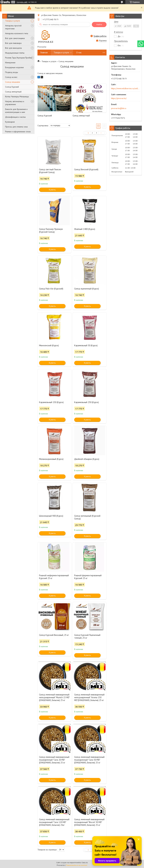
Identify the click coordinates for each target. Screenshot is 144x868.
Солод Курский (12, 87)
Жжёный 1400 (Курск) (85, 229)
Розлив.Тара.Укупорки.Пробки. (19, 58)
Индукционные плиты (15, 53)
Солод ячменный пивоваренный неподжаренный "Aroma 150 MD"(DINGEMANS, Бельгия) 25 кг (89, 697)
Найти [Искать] (99, 24)
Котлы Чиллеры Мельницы (17, 97)
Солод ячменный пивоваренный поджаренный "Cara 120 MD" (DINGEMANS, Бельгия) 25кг (54, 822)
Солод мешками (13, 82)
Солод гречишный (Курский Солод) (87, 517)
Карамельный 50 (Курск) (86, 345)
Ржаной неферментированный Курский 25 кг (54, 577)
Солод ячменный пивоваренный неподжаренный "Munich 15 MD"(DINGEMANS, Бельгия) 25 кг (54, 697)
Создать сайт (22, 2)
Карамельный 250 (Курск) (86, 402)
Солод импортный (13, 92)
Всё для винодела (13, 48)
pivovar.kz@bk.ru (119, 108)
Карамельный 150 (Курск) (51, 402)
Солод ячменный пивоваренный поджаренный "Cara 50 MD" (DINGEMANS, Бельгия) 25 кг (89, 760)
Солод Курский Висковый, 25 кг (54, 635)
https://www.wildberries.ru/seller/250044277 (125, 88)
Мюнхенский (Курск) (49, 345)
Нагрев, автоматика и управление (15, 103)
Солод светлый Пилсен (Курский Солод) (50, 171)
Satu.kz (85, 862)
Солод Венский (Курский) (86, 169)
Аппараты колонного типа (17, 33)
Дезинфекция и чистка (15, 117)
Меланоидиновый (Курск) (51, 459)
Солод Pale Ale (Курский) (51, 289)
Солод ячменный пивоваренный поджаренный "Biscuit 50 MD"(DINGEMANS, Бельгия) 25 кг (89, 822)
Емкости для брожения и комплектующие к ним (16, 111)
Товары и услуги (12, 21)
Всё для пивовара (13, 43)
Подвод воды (12, 72)
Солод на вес (11, 77)
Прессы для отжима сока (16, 127)
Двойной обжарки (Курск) (87, 459)
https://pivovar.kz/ (119, 98)
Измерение (10, 63)
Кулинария (10, 122)
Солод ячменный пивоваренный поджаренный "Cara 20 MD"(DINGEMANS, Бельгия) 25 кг (54, 760)
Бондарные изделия (14, 67)
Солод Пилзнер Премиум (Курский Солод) (51, 230)
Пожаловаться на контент (77, 865)
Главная (44, 52)
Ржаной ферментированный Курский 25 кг (88, 577)
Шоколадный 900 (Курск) (51, 516)
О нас (79, 52)
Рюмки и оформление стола (18, 132)
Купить (52, 190)
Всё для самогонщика (15, 38)
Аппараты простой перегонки (13, 27)
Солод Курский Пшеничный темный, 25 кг (87, 636)
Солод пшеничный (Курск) (87, 289)
